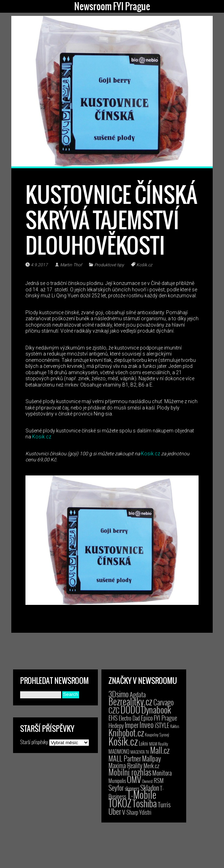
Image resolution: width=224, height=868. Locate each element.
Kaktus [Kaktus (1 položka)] (175, 726)
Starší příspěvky (34, 742)
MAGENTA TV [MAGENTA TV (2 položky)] (140, 752)
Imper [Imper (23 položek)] (132, 725)
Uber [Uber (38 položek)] (115, 811)
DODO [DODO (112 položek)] (130, 709)
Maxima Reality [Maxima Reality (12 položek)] (125, 765)
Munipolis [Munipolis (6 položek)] (117, 781)
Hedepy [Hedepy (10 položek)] (116, 725)
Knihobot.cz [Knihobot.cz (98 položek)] (126, 732)
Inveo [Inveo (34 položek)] (147, 724)
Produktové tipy (109, 265)
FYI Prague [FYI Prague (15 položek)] (165, 718)
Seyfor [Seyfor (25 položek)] (116, 788)
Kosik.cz (42, 437)
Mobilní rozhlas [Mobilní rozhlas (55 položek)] (130, 772)
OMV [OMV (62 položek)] (134, 779)
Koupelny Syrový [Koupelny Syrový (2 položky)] (157, 735)
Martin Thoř (71, 265)
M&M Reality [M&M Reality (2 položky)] (159, 744)
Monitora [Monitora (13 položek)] (162, 773)
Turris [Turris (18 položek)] (164, 804)
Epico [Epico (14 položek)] (147, 718)
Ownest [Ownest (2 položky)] (147, 781)
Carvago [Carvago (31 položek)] (164, 702)
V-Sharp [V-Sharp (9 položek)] (130, 812)
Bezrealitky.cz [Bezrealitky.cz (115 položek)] (130, 701)
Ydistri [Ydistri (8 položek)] (145, 812)
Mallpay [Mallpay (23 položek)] (152, 758)
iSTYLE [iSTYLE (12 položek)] (162, 725)
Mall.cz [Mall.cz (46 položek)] (160, 750)
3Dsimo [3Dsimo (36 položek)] (119, 694)
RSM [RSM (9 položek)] (159, 780)
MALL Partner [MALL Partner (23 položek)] (125, 758)
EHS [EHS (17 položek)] (113, 717)
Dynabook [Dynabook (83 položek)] (156, 709)
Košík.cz (144, 265)
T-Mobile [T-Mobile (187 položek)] (142, 794)
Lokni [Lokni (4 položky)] (143, 743)
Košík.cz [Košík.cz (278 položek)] (123, 741)
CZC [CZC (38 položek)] (114, 710)
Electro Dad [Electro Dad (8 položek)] (129, 718)
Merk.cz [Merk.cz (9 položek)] (151, 766)
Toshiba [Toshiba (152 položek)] (145, 803)
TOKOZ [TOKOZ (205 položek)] (120, 803)
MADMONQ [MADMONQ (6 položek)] (119, 751)
